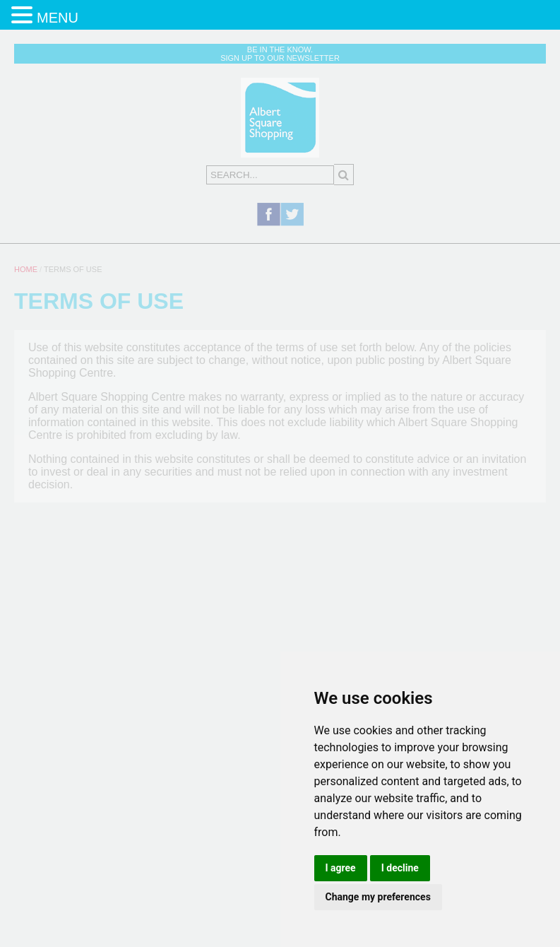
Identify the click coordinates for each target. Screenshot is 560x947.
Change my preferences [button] (378, 897)
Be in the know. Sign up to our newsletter (280, 54)
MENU (58, 18)
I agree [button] (341, 868)
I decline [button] (400, 868)
